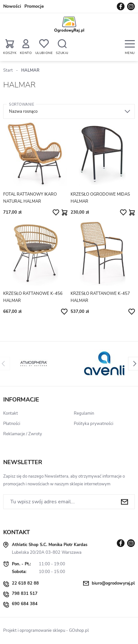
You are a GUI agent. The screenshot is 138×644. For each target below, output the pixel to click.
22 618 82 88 (25, 583)
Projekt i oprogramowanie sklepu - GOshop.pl (46, 631)
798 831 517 (25, 594)
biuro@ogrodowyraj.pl (113, 583)
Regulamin (84, 413)
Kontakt (11, 413)
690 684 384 (25, 604)
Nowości (12, 6)
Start (8, 70)
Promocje (34, 6)
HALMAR (30, 70)
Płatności (12, 424)
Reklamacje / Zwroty (23, 434)
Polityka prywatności (94, 424)
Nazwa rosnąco (23, 111)
